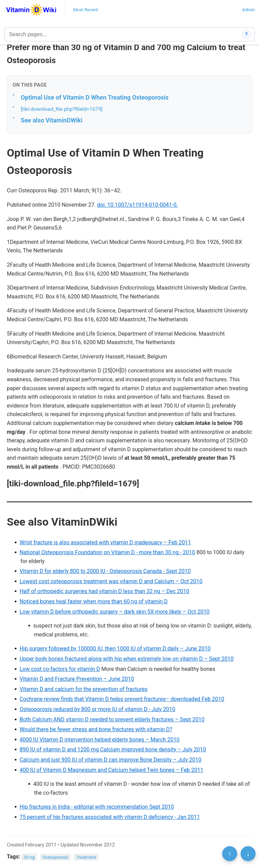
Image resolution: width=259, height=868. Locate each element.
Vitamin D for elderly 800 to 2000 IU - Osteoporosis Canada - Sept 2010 (105, 571)
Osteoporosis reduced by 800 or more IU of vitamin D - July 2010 (97, 709)
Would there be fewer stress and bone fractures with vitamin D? (96, 729)
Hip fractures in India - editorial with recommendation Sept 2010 (97, 807)
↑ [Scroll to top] (230, 854)
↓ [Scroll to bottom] (248, 854)
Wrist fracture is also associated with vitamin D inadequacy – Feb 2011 (105, 542)
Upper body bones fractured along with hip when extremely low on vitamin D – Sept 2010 (126, 659)
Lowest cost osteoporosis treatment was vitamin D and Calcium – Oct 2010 (111, 581)
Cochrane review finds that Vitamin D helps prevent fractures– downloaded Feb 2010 (122, 699)
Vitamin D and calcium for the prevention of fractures (83, 689)
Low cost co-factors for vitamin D (60, 669)
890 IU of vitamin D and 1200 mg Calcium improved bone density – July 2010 (113, 749)
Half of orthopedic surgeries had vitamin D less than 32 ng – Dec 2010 (104, 591)
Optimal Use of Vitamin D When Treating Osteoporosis (95, 97)
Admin (248, 10)
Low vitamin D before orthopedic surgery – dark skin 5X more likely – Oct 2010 (114, 612)
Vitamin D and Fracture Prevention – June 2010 (77, 679)
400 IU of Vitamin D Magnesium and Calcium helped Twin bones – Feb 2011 (111, 770)
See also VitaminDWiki (52, 120)
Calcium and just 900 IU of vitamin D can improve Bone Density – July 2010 (110, 760)
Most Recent (86, 10)
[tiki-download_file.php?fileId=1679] (62, 109)
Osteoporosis (55, 857)
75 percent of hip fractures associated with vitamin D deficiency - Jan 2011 (110, 817)
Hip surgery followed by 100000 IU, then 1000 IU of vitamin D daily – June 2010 (115, 649)
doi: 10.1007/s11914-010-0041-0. (138, 205)
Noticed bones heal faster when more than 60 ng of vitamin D (93, 601)
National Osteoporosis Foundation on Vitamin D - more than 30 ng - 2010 (107, 552)
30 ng (29, 857)
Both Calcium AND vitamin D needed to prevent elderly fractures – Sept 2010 (112, 719)
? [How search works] (247, 34)
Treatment (86, 857)
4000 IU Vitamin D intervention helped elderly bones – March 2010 (99, 740)
